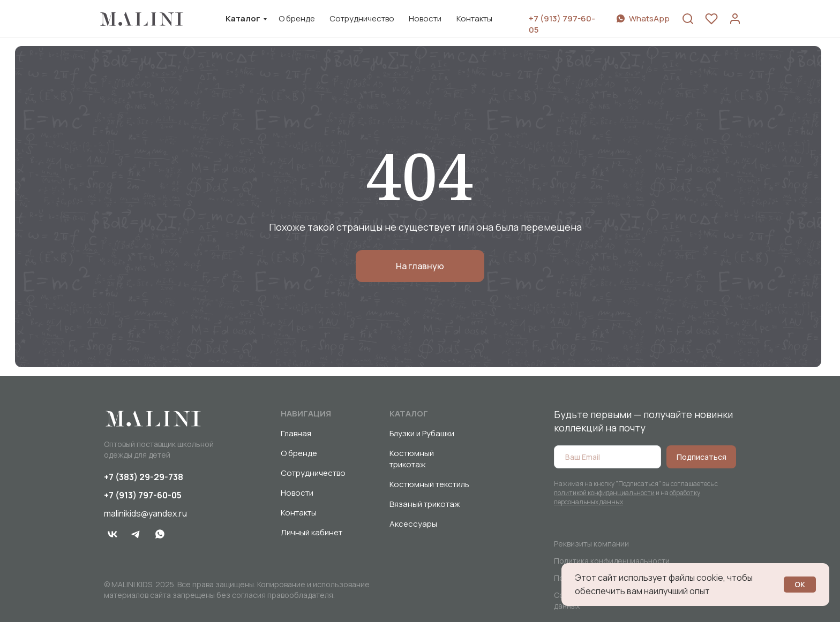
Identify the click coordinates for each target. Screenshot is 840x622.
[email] (607, 457)
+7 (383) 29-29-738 (144, 477)
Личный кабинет (312, 532)
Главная (296, 433)
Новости (425, 18)
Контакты (474, 18)
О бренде (297, 18)
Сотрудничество (362, 18)
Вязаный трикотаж (425, 504)
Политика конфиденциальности (612, 561)
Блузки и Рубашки (422, 433)
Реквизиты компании (591, 544)
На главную (420, 266)
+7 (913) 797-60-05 (143, 495)
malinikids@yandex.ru (145, 513)
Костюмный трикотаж (412, 459)
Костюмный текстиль (429, 484)
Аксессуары (413, 524)
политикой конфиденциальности (604, 493)
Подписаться (702, 457)
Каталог (243, 18)
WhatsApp (649, 18)
